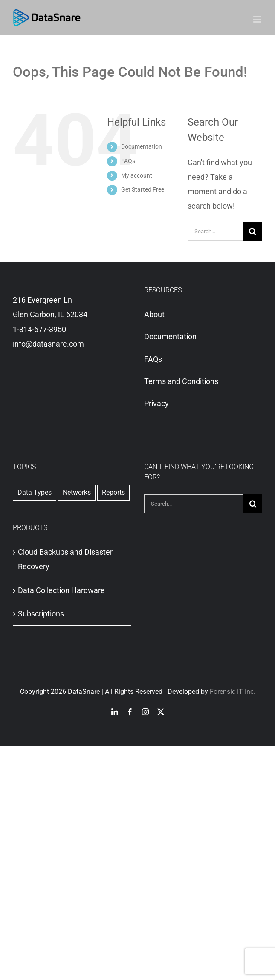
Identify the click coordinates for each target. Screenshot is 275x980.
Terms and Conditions (181, 381)
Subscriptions (41, 614)
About (154, 314)
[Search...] (216, 231)
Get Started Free (143, 189)
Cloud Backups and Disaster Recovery (65, 559)
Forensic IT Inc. (233, 692)
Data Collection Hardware (61, 590)
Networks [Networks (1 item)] (77, 492)
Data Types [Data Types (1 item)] (35, 492)
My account (137, 175)
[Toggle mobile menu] (258, 19)
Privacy (156, 403)
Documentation (142, 146)
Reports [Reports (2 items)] (113, 492)
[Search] (253, 231)
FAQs (128, 161)
